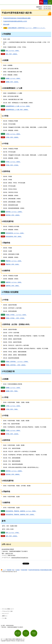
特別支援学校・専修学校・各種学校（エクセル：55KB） (21, 511)
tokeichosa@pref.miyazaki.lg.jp (20, 558)
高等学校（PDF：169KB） (13, 215)
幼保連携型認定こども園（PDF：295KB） (17, 110)
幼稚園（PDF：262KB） (12, 82)
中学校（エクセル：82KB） (13, 162)
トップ (4, 570)
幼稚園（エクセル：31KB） (13, 388)
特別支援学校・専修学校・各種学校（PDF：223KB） (20, 514)
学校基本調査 (24, 570)
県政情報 (9, 570)
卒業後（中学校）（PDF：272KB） (15, 318)
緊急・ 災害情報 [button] (41, 2)
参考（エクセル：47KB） (13, 533)
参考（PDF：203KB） (12, 536)
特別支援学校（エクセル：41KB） (15, 233)
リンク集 (4, 618)
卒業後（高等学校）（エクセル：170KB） (17, 362)
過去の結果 (6, 24)
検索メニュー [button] (49, 3)
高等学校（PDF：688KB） (13, 474)
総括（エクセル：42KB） (13, 51)
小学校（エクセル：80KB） (13, 134)
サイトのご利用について (8, 609)
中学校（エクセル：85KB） (13, 430)
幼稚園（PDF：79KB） (12, 391)
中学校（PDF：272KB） (12, 165)
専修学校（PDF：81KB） (13, 264)
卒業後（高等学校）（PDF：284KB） (16, 365)
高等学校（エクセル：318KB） (14, 471)
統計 (13, 570)
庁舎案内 (34, 633)
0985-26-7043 (9, 553)
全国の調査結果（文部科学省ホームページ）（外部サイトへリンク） (27, 28)
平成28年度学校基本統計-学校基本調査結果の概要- (17, 18)
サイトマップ (5, 614)
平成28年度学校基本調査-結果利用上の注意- (15, 21)
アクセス (26, 633)
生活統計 (18, 570)
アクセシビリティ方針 (7, 611)
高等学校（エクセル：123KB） (14, 212)
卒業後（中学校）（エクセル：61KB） (16, 315)
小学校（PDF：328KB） (12, 137)
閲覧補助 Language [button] (46, 3)
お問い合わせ (18, 633)
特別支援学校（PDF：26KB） (14, 236)
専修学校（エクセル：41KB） (14, 261)
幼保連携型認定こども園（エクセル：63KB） (18, 106)
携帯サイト (5, 616)
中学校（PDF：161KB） (12, 434)
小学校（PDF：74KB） (12, 409)
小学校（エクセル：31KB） (13, 406)
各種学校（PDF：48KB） (13, 286)
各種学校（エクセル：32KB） (14, 282)
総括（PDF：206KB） (12, 54)
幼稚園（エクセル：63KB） (13, 78)
